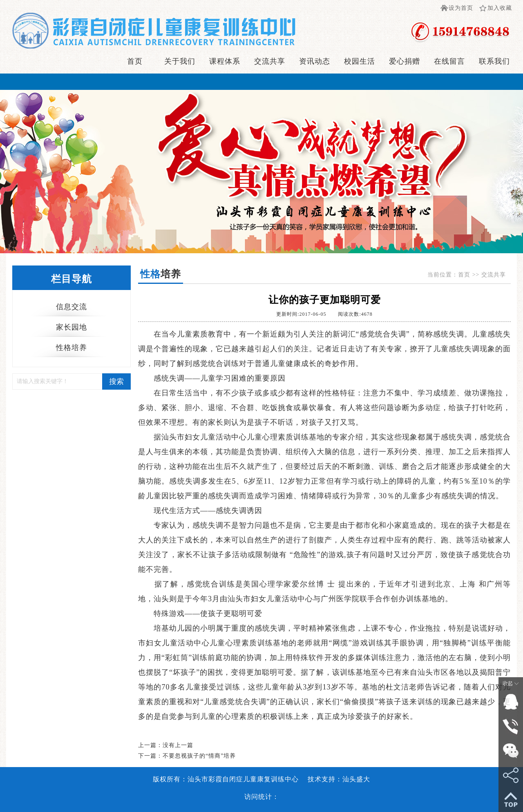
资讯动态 (315, 61)
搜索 (116, 381)
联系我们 (494, 61)
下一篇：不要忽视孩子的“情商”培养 (187, 756)
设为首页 (461, 8)
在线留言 (449, 61)
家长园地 (72, 327)
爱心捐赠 (405, 61)
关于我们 (180, 61)
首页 (135, 61)
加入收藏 (500, 8)
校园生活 (360, 61)
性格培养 (72, 348)
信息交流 (72, 307)
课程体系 (225, 61)
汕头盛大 (356, 779)
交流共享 (270, 61)
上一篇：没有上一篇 (166, 745)
